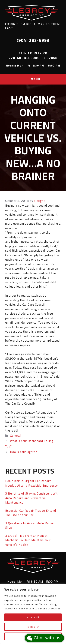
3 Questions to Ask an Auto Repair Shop (30, 525)
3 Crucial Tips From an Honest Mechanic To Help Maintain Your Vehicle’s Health (28, 540)
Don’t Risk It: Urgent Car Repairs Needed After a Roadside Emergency (32, 483)
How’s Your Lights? (23, 452)
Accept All (33, 617)
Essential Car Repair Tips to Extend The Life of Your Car (31, 513)
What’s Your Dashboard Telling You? (29, 444)
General (15, 436)
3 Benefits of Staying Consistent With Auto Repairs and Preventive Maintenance (32, 498)
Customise (33, 627)
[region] (33, 614)
